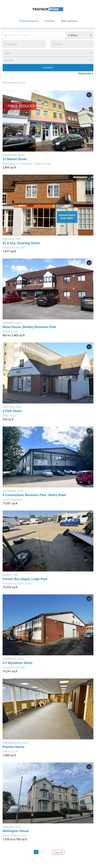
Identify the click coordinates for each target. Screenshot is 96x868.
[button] (80, 35)
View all (58, 853)
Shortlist (50, 21)
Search (48, 68)
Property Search (29, 21)
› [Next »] (48, 852)
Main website (69, 21)
